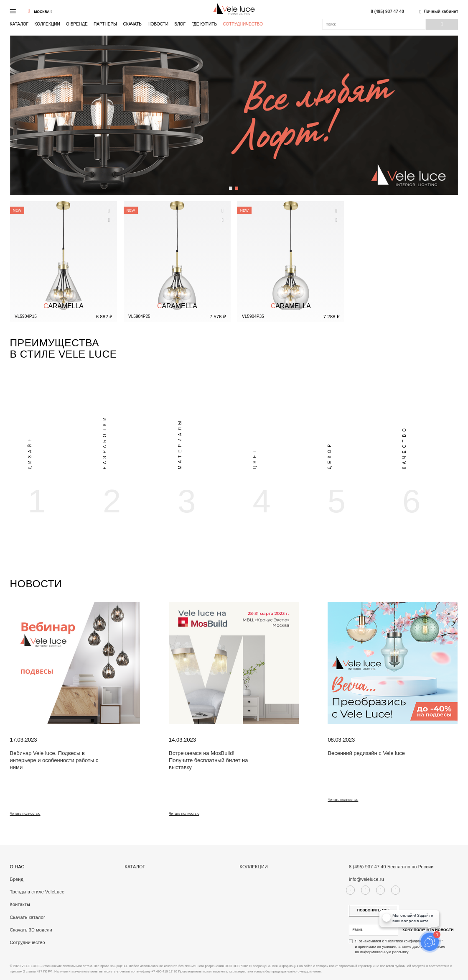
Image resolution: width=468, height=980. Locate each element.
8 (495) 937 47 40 (387, 12)
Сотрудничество (243, 24)
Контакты (20, 904)
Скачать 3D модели (31, 930)
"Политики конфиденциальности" (414, 941)
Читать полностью (25, 814)
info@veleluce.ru (366, 879)
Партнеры (105, 24)
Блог (180, 24)
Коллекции (47, 24)
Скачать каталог (28, 917)
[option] (47, 443)
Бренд (17, 879)
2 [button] (237, 185)
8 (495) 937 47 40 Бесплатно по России (391, 867)
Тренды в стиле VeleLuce (37, 892)
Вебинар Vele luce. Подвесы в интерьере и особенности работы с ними (54, 760)
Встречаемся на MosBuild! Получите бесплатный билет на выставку (208, 760)
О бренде (77, 24)
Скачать (132, 24)
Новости (158, 24)
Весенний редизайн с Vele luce (366, 753)
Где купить (204, 24)
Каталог (19, 24)
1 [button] (231, 185)
